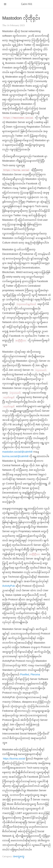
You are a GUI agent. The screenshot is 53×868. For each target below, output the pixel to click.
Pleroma (35, 675)
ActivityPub (9, 586)
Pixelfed (25, 675)
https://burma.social (14, 759)
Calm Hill (26, 4)
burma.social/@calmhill (15, 457)
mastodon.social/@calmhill (17, 452)
